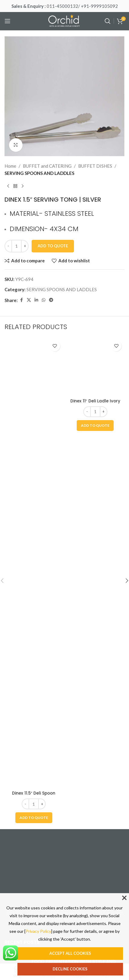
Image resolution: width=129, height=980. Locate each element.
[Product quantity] (17, 246)
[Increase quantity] (25, 246)
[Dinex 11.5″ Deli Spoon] (34, 563)
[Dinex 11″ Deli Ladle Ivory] (95, 563)
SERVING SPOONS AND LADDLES (39, 173)
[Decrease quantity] (8, 246)
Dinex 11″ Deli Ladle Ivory (95, 793)
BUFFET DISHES (95, 166)
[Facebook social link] (21, 300)
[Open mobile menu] (8, 21)
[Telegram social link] (51, 300)
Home (10, 166)
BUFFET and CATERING (47, 166)
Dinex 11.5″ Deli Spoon (34, 793)
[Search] (108, 21)
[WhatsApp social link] (44, 300)
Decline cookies (70, 969)
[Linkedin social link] (36, 300)
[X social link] (29, 300)
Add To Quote (53, 246)
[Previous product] (8, 186)
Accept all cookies (70, 953)
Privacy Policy (38, 931)
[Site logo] (65, 20)
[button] (34, 818)
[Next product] (23, 186)
